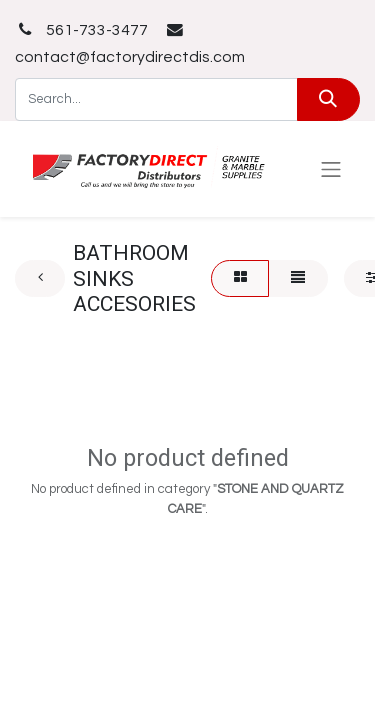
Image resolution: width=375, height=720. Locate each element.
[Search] (328, 99)
